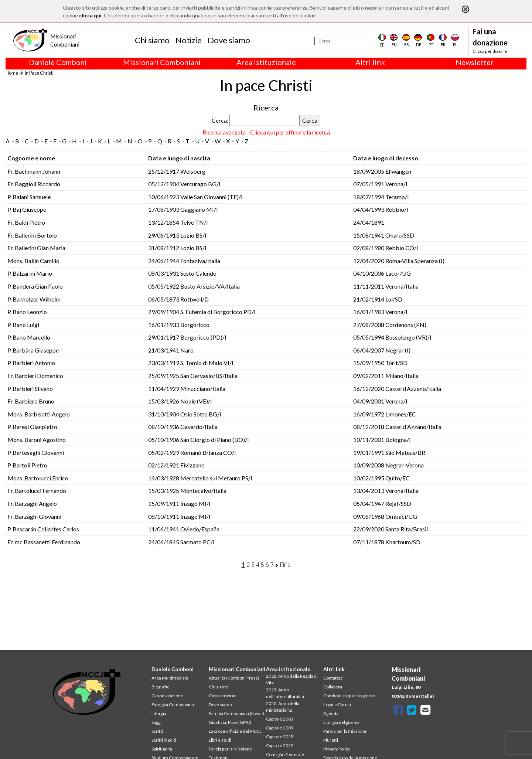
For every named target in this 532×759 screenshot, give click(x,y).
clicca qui (90, 15)
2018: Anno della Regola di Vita (292, 679)
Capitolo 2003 (280, 719)
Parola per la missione (345, 731)
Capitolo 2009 (280, 728)
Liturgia (159, 713)
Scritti (157, 731)
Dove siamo (229, 40)
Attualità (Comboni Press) (234, 678)
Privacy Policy (337, 749)
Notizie (189, 40)
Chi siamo (152, 40)
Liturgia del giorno (341, 722)
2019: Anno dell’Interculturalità (285, 693)
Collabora (333, 687)
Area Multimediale (170, 678)
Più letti (331, 740)
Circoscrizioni (223, 696)
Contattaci (333, 678)
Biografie (161, 687)
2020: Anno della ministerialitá (283, 707)
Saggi (156, 722)
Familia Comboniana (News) (236, 713)
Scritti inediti (164, 740)
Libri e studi (220, 740)
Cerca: (220, 120)
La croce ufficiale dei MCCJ (235, 731)
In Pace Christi (39, 73)
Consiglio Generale (285, 754)
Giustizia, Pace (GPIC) (230, 722)
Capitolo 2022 (280, 746)
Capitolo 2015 (280, 737)
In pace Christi (337, 704)
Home (12, 73)
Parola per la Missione (230, 749)
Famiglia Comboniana (173, 704)
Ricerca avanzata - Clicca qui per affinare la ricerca (266, 132)
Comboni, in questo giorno (349, 696)
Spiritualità (162, 749)
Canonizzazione (167, 696)
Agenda (331, 713)
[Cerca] (342, 41)
